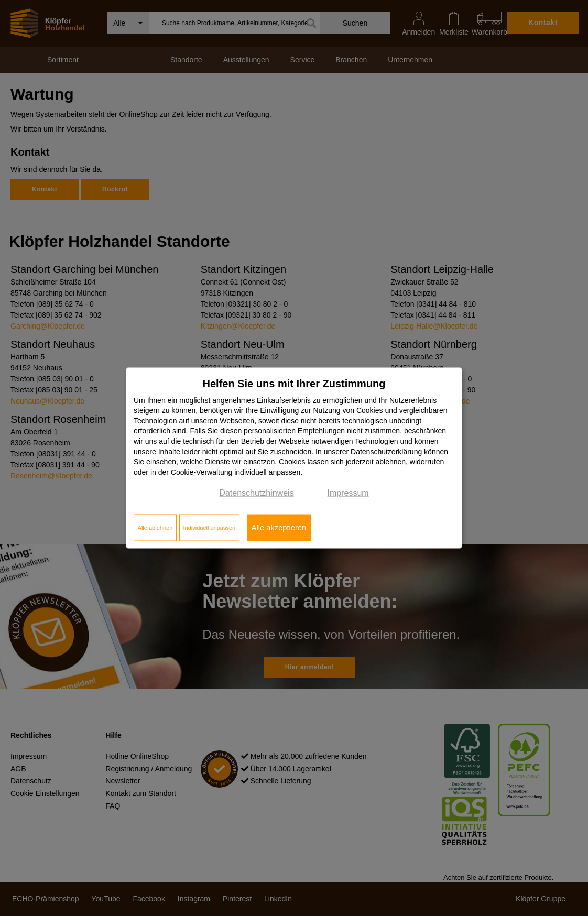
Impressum (348, 493)
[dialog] (294, 458)
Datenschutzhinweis (256, 493)
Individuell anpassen (209, 528)
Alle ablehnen (155, 528)
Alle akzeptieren (279, 528)
